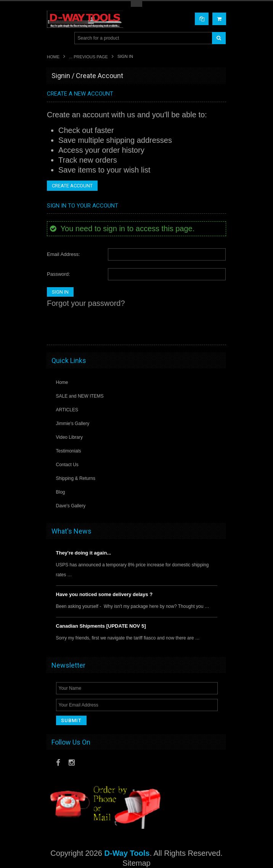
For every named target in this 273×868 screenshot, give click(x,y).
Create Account (72, 186)
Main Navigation (54, 38)
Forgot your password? (86, 303)
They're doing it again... (84, 553)
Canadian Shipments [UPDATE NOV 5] (101, 626)
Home (53, 57)
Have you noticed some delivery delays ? (104, 594)
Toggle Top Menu (136, 4)
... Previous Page (88, 57)
